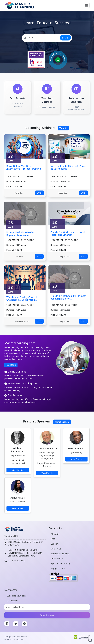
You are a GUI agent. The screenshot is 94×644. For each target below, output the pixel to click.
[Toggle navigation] (86, 5)
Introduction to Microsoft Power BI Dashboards (68, 167)
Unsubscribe (13, 601)
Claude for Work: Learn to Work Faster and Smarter (68, 234)
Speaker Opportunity (61, 564)
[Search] (41, 38)
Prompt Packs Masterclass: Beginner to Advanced (21, 234)
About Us (55, 534)
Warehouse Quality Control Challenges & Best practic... (22, 298)
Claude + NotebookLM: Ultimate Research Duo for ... (68, 297)
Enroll (39, 193)
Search (65, 38)
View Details (18, 470)
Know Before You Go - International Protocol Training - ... (24, 169)
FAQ (53, 539)
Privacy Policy (57, 559)
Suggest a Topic (58, 568)
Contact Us (56, 549)
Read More (11, 365)
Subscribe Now (47, 615)
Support (55, 544)
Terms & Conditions (60, 554)
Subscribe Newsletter (17, 596)
